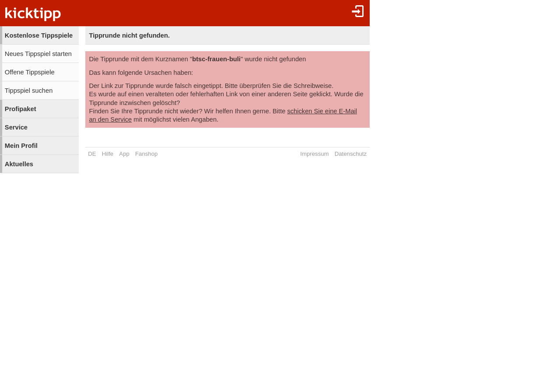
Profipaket (21, 109)
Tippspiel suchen (29, 91)
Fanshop (146, 154)
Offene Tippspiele (30, 72)
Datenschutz (351, 154)
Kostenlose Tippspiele (39, 35)
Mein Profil (21, 146)
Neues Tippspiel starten (38, 54)
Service (16, 127)
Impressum (314, 154)
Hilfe (108, 154)
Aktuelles (19, 164)
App (124, 154)
